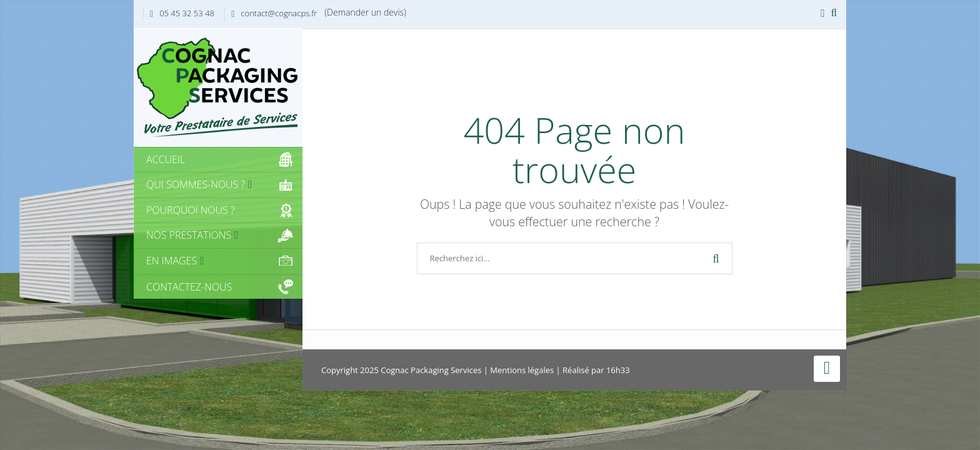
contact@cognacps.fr (279, 13)
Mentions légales (522, 370)
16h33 (618, 370)
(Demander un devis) (365, 12)
